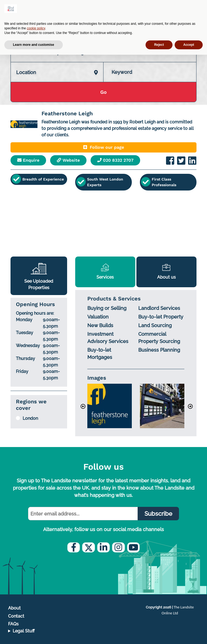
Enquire (28, 160)
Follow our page (104, 147)
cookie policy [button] (36, 28)
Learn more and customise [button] (34, 45)
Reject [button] (159, 45)
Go (103, 92)
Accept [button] (189, 45)
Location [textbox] (26, 72)
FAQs (13, 624)
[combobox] (57, 67)
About (14, 608)
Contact (16, 616)
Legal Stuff (24, 631)
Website (68, 160)
